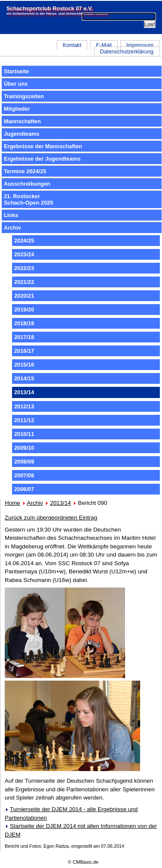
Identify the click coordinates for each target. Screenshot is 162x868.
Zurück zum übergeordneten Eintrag (51, 518)
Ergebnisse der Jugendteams (42, 159)
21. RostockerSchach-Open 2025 (29, 199)
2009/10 (24, 448)
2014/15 (24, 378)
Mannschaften (22, 121)
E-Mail (104, 45)
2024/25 (24, 241)
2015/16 (24, 365)
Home (12, 503)
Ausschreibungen (27, 184)
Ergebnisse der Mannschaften (43, 146)
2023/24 (24, 254)
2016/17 (24, 351)
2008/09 (24, 462)
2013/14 (60, 503)
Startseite (16, 71)
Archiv (12, 228)
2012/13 (24, 406)
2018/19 (24, 323)
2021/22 (24, 282)
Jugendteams (22, 134)
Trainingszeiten (24, 96)
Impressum (140, 45)
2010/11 (24, 434)
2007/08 (24, 475)
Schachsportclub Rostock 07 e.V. (50, 8)
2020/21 (24, 296)
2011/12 (24, 420)
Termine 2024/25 (25, 171)
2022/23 (24, 268)
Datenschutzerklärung (127, 51)
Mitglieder (17, 109)
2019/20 (24, 310)
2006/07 (24, 489)
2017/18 (24, 337)
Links (11, 215)
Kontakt (72, 45)
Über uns (16, 84)
